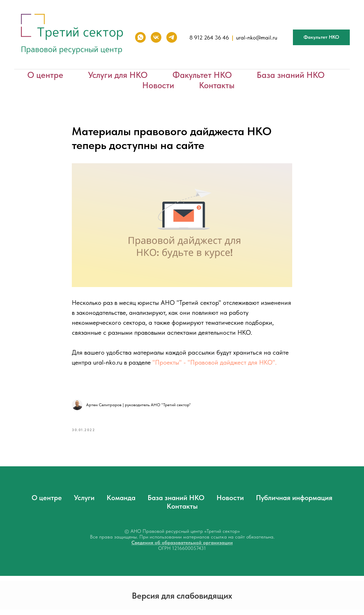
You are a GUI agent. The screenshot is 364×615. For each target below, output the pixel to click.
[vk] (156, 37)
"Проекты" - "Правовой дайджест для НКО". (215, 362)
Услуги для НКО (118, 75)
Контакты (217, 85)
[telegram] (172, 37)
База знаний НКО (291, 75)
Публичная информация (294, 498)
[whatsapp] (140, 37)
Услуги (84, 498)
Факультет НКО (202, 75)
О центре (45, 75)
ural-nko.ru (108, 362)
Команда (121, 498)
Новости (158, 85)
